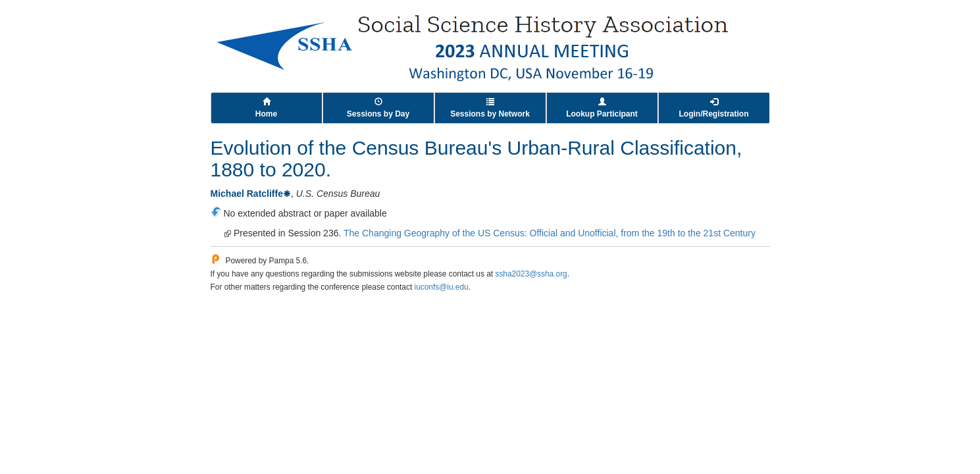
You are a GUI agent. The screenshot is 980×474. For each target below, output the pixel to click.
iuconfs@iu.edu (442, 287)
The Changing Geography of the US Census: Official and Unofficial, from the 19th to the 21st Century (550, 233)
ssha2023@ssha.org (531, 274)
